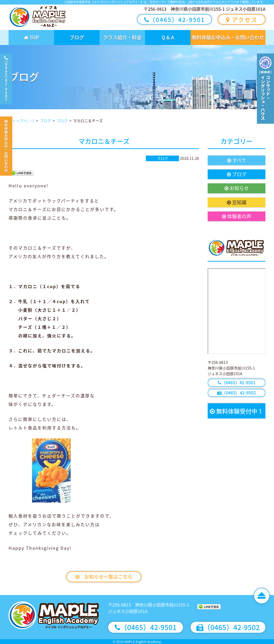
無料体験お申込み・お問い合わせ (228, 37)
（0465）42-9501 (175, 19)
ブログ (77, 37)
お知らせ (237, 188)
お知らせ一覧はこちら (104, 577)
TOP (31, 37)
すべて (237, 160)
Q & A (168, 37)
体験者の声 (237, 216)
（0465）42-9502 (237, 393)
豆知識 (237, 202)
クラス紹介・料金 (122, 37)
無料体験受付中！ (237, 411)
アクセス (242, 19)
